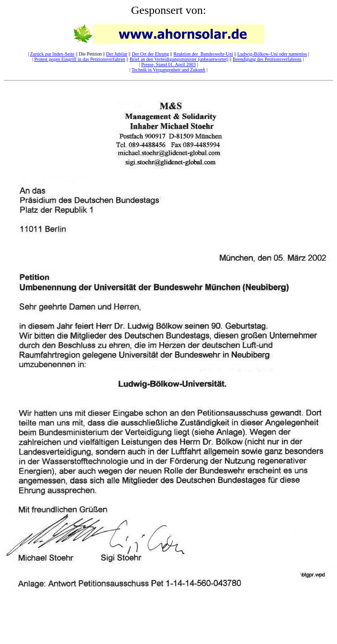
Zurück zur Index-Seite (52, 54)
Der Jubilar (117, 54)
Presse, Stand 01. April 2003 (168, 64)
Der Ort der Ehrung (150, 54)
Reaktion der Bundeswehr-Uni (203, 54)
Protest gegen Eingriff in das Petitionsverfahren (80, 59)
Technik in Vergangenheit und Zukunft (168, 70)
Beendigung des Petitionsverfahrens (267, 59)
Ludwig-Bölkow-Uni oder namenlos (272, 54)
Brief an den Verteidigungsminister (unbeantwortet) (179, 59)
